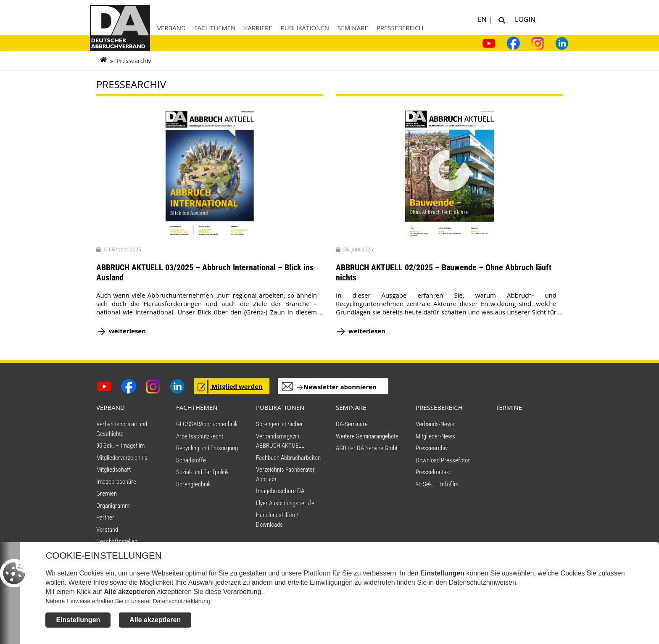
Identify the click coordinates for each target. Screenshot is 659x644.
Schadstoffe (191, 460)
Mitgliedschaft (113, 470)
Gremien (107, 494)
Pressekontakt (433, 472)
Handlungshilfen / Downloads (277, 520)
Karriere (258, 28)
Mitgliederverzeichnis (122, 458)
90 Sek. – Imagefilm (120, 446)
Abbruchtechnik (219, 424)
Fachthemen (215, 28)
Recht (216, 436)
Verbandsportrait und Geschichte (122, 429)
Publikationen (305, 28)
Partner (105, 517)
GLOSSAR (188, 424)
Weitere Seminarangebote (367, 436)
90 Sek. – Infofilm (437, 484)
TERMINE (509, 407)
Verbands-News (435, 424)
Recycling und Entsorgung (207, 448)
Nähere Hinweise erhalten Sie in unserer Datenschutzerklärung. (128, 603)
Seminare (353, 28)
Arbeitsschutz (193, 436)
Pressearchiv (432, 448)
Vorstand (107, 530)
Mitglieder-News (435, 436)
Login (523, 19)
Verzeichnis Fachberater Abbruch (285, 474)
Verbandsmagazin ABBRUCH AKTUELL (280, 441)
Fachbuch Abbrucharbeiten (288, 458)
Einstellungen (78, 622)
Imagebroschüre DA (280, 491)
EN (483, 19)
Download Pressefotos (443, 460)
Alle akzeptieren (155, 622)
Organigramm (113, 506)
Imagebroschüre (116, 482)
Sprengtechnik (194, 484)
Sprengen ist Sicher (279, 424)
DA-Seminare (352, 424)
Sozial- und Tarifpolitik (203, 472)
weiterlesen (127, 331)
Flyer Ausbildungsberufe (285, 503)
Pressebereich (400, 28)
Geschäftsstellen (117, 541)
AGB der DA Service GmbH (368, 448)
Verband (171, 28)
